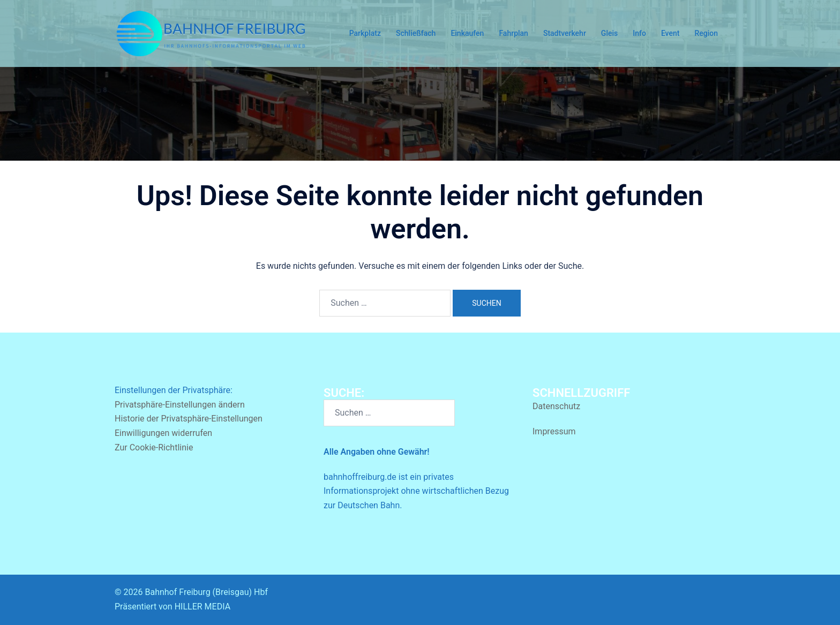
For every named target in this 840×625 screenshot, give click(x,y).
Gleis (609, 33)
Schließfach (416, 33)
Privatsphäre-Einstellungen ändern (180, 405)
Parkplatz (365, 33)
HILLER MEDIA (202, 607)
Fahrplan (513, 33)
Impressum (554, 431)
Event (670, 33)
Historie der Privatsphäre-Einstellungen (189, 419)
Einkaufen (467, 33)
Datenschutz (556, 406)
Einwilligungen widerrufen (163, 433)
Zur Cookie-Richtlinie (154, 447)
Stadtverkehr (565, 33)
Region (706, 33)
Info (639, 33)
